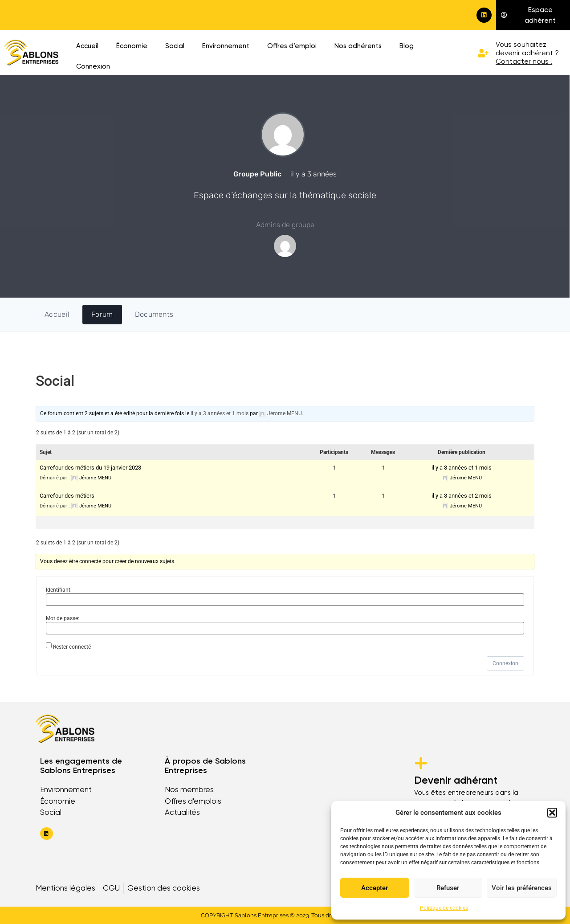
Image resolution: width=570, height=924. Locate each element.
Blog (407, 46)
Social (175, 46)
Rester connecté (72, 647)
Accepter (375, 888)
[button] (552, 813)
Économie (132, 46)
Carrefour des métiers (67, 496)
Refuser (448, 888)
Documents (154, 314)
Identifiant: (59, 590)
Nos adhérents (358, 46)
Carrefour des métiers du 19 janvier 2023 (90, 468)
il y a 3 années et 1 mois (220, 413)
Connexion (93, 66)
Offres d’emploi (292, 46)
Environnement (226, 46)
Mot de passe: (63, 618)
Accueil (87, 46)
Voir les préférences (522, 888)
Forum (102, 314)
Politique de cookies (444, 908)
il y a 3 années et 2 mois (462, 496)
